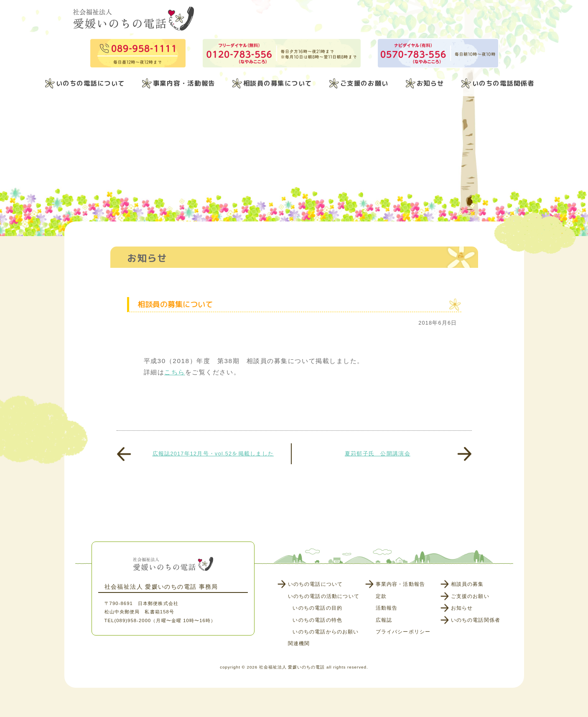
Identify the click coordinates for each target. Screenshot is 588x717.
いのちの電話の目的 (317, 608)
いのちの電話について (90, 83)
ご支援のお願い (364, 83)
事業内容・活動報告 (184, 83)
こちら (175, 372)
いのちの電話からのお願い (326, 632)
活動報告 (387, 608)
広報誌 (384, 620)
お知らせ (430, 83)
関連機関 (299, 643)
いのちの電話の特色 (317, 620)
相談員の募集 (467, 584)
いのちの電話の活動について (324, 596)
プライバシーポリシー (403, 632)
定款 (381, 596)
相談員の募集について (278, 83)
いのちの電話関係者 (503, 83)
